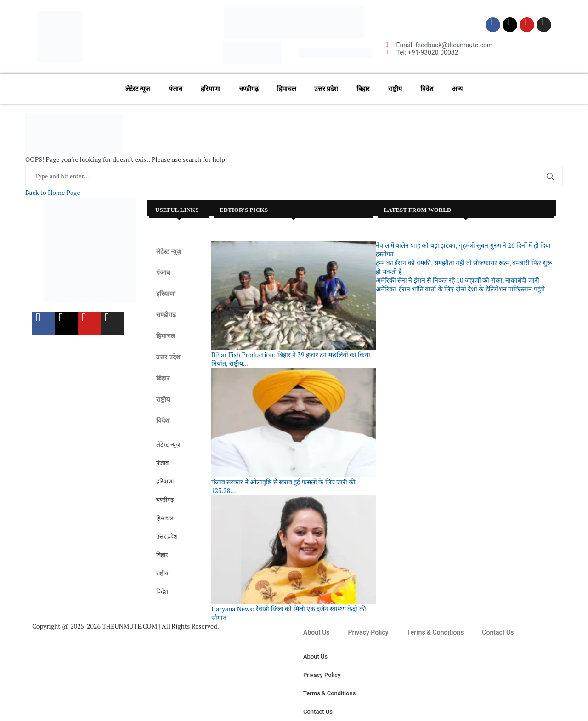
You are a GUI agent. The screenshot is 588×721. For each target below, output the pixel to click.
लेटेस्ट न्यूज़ (138, 89)
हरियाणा (211, 89)
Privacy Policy (368, 632)
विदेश (427, 89)
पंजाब (175, 89)
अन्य (457, 89)
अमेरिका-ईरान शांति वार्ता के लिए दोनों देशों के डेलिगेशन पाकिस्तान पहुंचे (460, 289)
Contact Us (498, 632)
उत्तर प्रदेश (326, 89)
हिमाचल (286, 89)
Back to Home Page (53, 192)
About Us (317, 632)
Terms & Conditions (435, 632)
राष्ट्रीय (395, 89)
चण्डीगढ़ (249, 89)
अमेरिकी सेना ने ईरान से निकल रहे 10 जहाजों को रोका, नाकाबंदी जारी (458, 280)
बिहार (363, 89)
